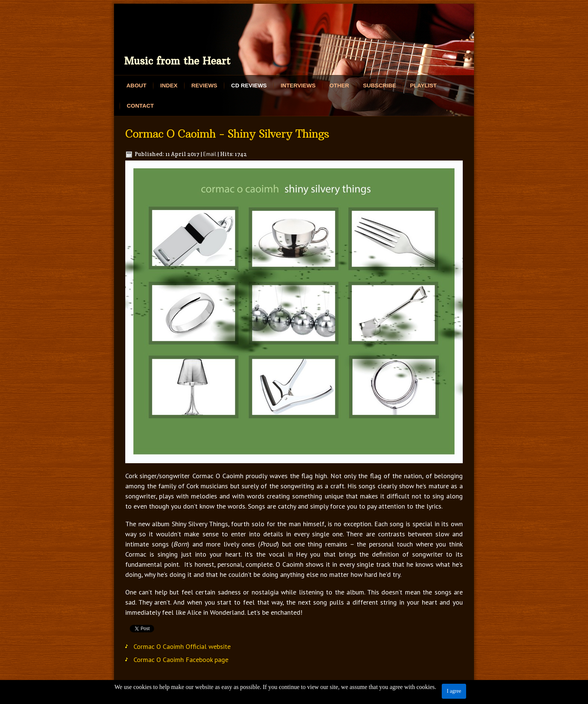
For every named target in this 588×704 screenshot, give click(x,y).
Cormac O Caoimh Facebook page (181, 660)
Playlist (423, 85)
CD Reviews (249, 85)
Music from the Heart (177, 61)
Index (169, 85)
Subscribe (379, 85)
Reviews (204, 85)
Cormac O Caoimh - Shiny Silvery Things (227, 134)
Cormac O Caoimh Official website (182, 646)
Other (339, 85)
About (136, 85)
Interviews (298, 85)
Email (210, 154)
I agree (454, 691)
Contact (140, 106)
